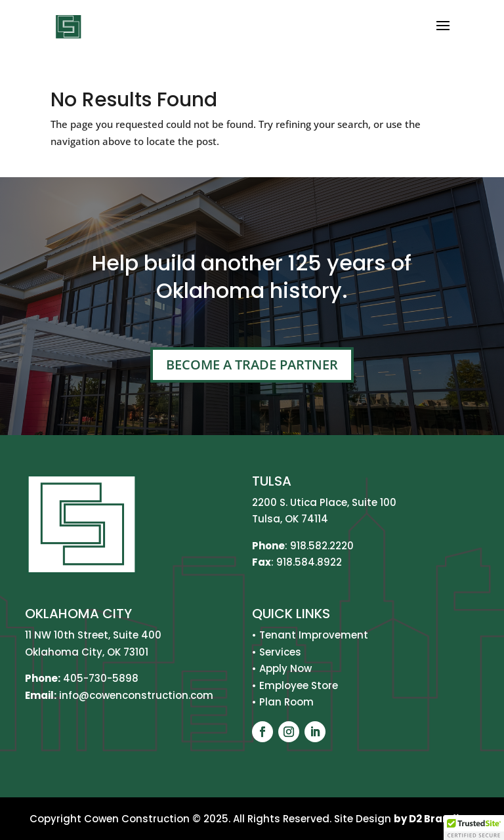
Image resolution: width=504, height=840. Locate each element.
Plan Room (286, 702)
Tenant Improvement (314, 635)
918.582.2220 (322, 546)
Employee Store (299, 685)
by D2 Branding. (434, 819)
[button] (474, 828)
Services (280, 652)
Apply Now (285, 668)
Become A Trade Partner (252, 365)
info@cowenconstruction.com (135, 695)
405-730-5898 (101, 678)
